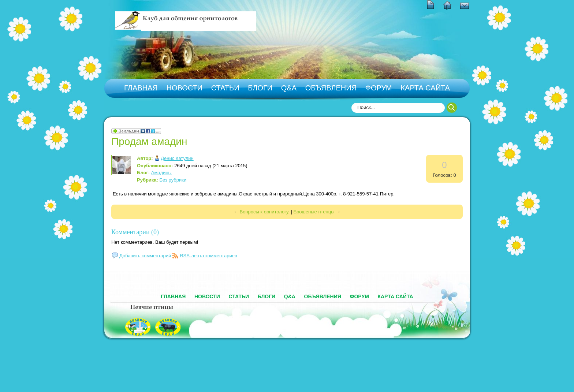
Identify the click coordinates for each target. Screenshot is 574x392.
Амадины (161, 173)
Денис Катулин (177, 158)
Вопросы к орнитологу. (265, 212)
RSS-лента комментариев (208, 256)
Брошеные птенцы (314, 212)
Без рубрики (173, 180)
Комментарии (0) (135, 232)
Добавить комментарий (145, 256)
